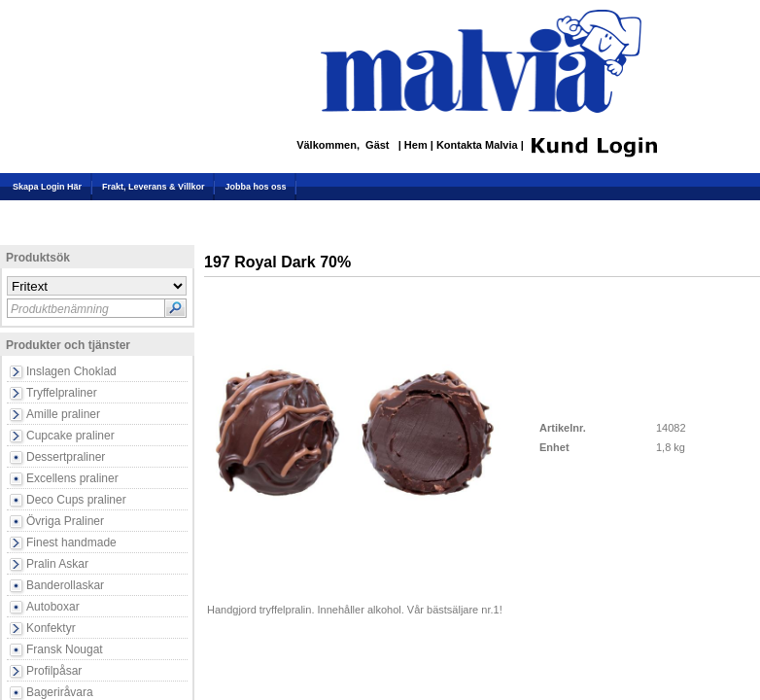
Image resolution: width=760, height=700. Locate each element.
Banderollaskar (65, 585)
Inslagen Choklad (71, 371)
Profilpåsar (54, 671)
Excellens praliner (72, 478)
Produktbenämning (60, 309)
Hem (417, 146)
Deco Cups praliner (76, 500)
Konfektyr (51, 628)
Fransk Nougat (65, 649)
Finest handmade (71, 542)
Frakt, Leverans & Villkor (153, 187)
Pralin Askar (57, 564)
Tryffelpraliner (62, 393)
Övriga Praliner (65, 521)
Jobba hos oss (255, 187)
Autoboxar (53, 607)
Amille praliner (63, 414)
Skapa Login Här (47, 187)
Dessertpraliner (66, 457)
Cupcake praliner (70, 436)
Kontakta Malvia (479, 146)
